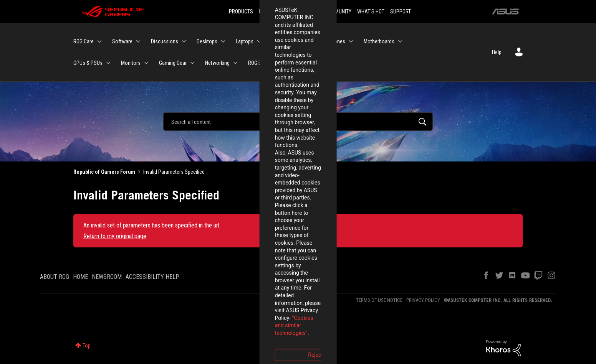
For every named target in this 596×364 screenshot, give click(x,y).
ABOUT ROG (55, 277)
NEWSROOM (107, 277)
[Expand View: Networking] (235, 63)
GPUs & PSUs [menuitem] (88, 63)
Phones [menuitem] (337, 41)
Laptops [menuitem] (245, 41)
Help (497, 52)
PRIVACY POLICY (423, 300)
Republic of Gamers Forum (104, 172)
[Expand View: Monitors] (146, 63)
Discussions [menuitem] (165, 41)
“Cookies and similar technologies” (248, 203)
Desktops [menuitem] (207, 41)
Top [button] (87, 346)
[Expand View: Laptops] (259, 41)
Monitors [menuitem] (131, 63)
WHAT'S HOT (371, 12)
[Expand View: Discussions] (184, 41)
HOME (80, 277)
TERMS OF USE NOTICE (379, 300)
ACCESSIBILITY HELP (152, 277)
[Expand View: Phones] (351, 41)
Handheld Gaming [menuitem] (291, 41)
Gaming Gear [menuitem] (173, 63)
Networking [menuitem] (217, 63)
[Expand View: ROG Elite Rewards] (294, 63)
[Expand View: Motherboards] (400, 41)
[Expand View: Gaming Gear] (192, 63)
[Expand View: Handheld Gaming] (316, 41)
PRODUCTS (241, 12)
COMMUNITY (338, 12)
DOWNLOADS (305, 12)
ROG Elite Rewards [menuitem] (268, 63)
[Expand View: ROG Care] (99, 41)
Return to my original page (115, 236)
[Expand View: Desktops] (223, 41)
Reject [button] (256, 224)
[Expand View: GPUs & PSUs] (108, 63)
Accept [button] (341, 224)
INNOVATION (272, 12)
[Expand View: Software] (138, 41)
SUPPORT (401, 12)
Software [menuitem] (122, 41)
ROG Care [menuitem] (84, 41)
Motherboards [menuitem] (379, 41)
